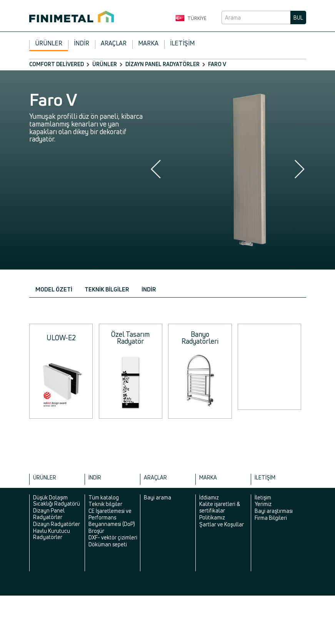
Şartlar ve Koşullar (222, 524)
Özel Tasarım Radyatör (130, 338)
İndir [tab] (149, 289)
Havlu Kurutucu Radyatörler (52, 534)
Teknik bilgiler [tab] (107, 289)
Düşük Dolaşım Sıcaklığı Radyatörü (57, 501)
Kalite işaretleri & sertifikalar (220, 507)
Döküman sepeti (108, 544)
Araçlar (114, 43)
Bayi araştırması (274, 511)
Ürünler (49, 43)
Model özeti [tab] (54, 289)
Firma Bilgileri (271, 518)
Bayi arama (157, 497)
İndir (82, 43)
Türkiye (191, 18)
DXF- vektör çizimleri (113, 537)
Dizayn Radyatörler (57, 524)
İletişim (182, 43)
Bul (298, 17)
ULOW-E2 (61, 338)
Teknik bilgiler (105, 504)
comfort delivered (57, 64)
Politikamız (212, 517)
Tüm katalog (104, 497)
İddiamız (209, 497)
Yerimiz (263, 504)
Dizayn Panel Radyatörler (162, 64)
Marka (148, 43)
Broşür (96, 531)
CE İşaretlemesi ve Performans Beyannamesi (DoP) (112, 517)
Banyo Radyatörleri (200, 338)
